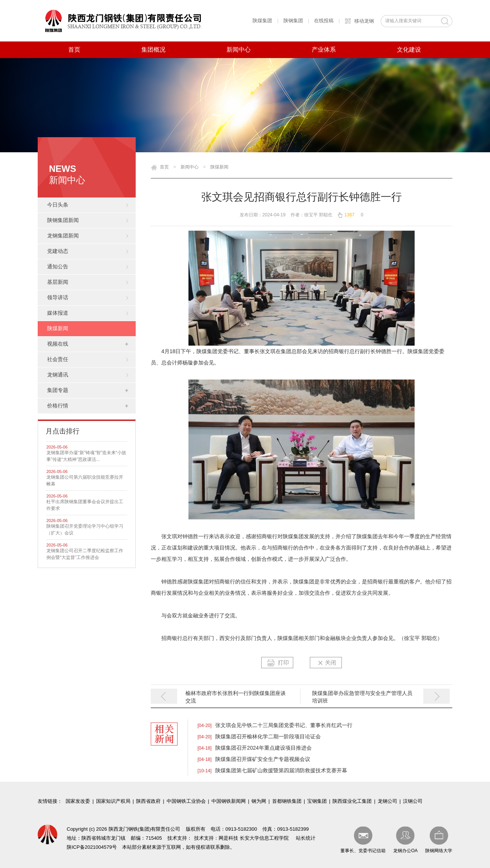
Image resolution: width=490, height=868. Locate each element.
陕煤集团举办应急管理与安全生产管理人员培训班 (362, 697)
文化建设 (409, 50)
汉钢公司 (413, 801)
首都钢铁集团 (287, 801)
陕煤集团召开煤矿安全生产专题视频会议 (263, 759)
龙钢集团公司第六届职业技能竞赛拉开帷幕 (85, 481)
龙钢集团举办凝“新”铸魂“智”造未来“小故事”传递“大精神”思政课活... (86, 456)
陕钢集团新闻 (63, 220)
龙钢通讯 (58, 375)
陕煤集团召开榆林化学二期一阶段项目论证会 (268, 736)
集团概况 (153, 50)
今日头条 (58, 205)
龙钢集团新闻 (63, 236)
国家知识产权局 (113, 801)
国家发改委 (78, 801)
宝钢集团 (317, 801)
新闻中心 (239, 50)
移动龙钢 (364, 21)
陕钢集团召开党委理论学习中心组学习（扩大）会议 (85, 530)
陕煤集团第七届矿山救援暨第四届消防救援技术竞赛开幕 (281, 770)
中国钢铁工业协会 (186, 801)
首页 (74, 50)
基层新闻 (58, 282)
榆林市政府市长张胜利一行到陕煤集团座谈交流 (236, 697)
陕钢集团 (293, 21)
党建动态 (58, 251)
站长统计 (306, 838)
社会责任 (58, 359)
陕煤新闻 (58, 328)
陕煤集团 (262, 21)
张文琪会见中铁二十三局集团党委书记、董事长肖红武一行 (284, 725)
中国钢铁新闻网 (229, 801)
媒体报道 (58, 313)
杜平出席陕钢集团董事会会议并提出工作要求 (85, 505)
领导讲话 (58, 298)
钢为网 (259, 801)
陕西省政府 (148, 801)
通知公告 (58, 267)
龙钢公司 (387, 801)
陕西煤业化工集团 (352, 801)
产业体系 (324, 50)
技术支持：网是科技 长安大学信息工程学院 (241, 838)
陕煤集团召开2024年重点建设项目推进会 (263, 748)
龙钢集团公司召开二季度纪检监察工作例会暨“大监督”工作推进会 (85, 554)
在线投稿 (324, 21)
